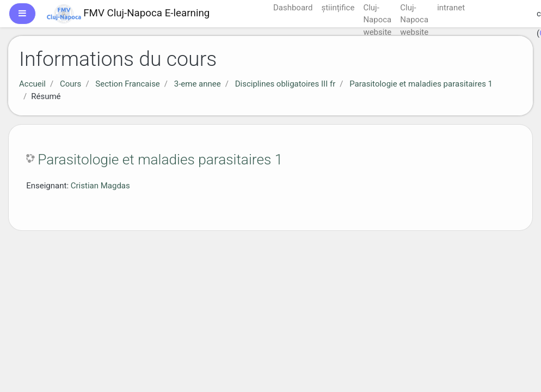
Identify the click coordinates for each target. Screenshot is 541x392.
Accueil (32, 84)
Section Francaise (128, 84)
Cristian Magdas (100, 186)
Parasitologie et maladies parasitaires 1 (421, 84)
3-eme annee (198, 84)
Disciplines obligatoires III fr (285, 84)
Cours (70, 84)
